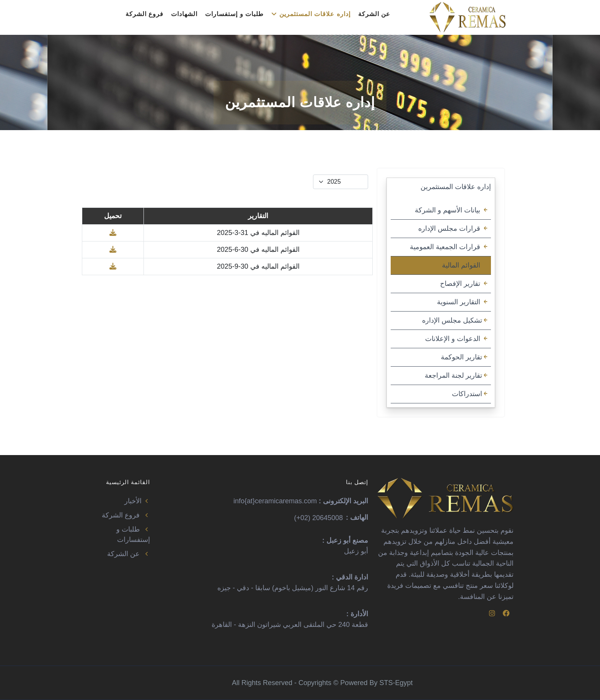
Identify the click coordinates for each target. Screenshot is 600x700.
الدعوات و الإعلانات (457, 339)
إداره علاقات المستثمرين (311, 14)
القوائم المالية (465, 265)
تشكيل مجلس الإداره (456, 320)
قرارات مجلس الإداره (454, 228)
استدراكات (470, 394)
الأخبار (137, 501)
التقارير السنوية (463, 302)
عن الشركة (374, 14)
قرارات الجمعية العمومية (449, 247)
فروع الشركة (144, 14)
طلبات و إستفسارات (234, 14)
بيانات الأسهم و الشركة (452, 210)
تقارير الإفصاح (465, 284)
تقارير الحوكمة (465, 357)
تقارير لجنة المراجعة (457, 375)
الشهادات (184, 14)
